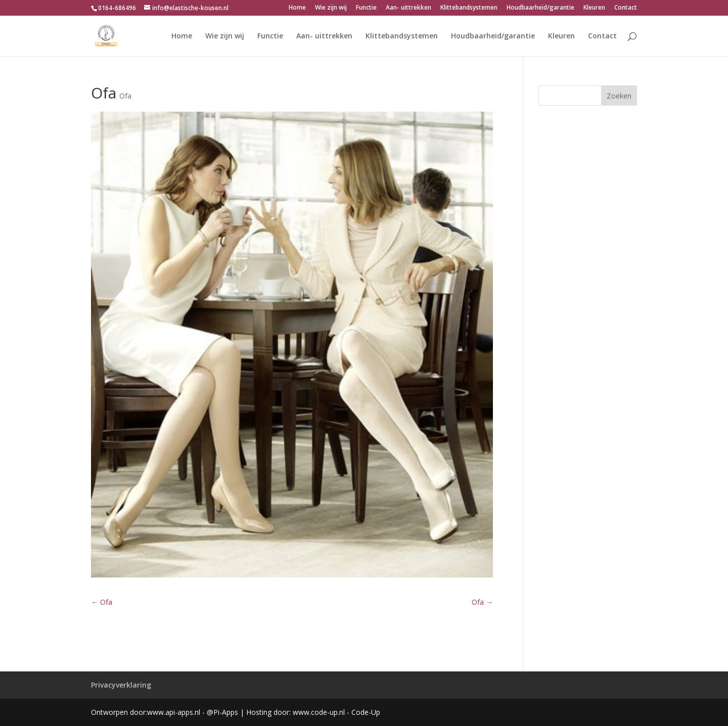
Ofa (125, 96)
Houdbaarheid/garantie (540, 8)
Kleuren (594, 8)
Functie (366, 8)
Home (297, 8)
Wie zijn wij (331, 8)
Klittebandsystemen (469, 8)
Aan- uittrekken (408, 8)
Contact (626, 8)
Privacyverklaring (121, 685)
